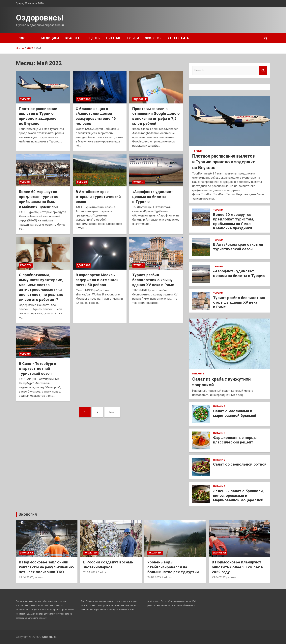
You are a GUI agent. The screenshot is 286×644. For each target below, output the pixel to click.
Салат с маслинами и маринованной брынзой (235, 413)
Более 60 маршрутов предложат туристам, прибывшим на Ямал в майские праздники (39, 199)
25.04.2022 (90, 572)
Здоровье (27, 38)
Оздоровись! (40, 18)
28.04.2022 (26, 577)
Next (112, 412)
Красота (72, 38)
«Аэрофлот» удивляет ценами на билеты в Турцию (153, 197)
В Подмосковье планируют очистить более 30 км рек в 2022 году (237, 567)
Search (263, 70)
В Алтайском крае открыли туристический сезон (98, 197)
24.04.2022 (154, 577)
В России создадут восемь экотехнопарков (108, 565)
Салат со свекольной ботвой (240, 464)
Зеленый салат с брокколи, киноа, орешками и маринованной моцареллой (238, 495)
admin (39, 577)
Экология (153, 38)
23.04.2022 (219, 577)
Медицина (50, 38)
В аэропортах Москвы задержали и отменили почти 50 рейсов (97, 280)
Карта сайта (178, 38)
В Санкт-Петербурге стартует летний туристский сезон (37, 368)
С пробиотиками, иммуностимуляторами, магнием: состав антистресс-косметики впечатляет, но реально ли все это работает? (41, 287)
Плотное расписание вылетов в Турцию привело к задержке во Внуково (38, 116)
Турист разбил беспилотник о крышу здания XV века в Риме (153, 280)
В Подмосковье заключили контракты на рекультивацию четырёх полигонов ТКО (46, 567)
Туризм (133, 38)
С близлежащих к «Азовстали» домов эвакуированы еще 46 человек (96, 116)
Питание (114, 38)
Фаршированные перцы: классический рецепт (235, 440)
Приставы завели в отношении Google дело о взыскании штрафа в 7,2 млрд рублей (156, 116)
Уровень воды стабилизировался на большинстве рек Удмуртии (173, 567)
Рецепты (93, 38)
